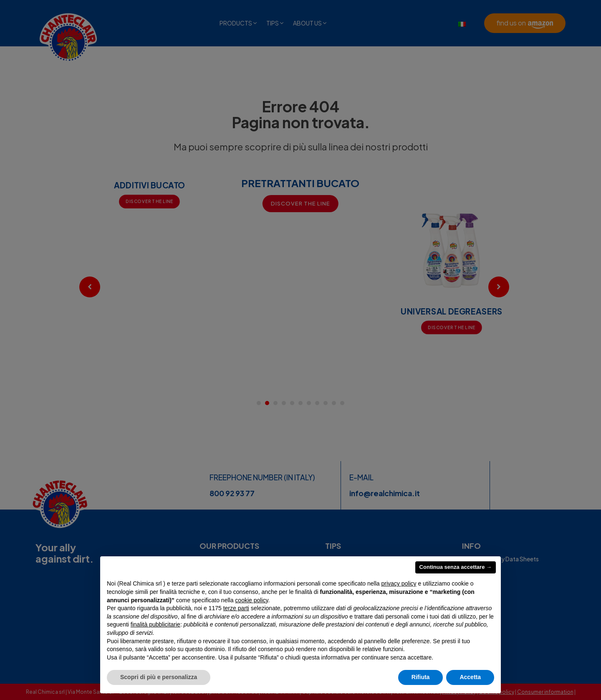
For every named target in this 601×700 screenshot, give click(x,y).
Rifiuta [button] (421, 677)
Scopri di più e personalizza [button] (159, 677)
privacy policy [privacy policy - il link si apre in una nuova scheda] (399, 583)
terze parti (236, 608)
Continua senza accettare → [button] (456, 567)
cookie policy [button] (251, 600)
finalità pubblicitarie (155, 624)
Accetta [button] (470, 677)
